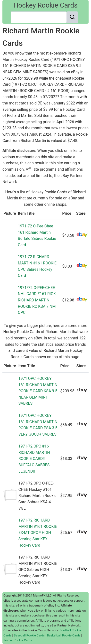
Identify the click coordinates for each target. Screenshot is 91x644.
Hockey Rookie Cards (45, 5)
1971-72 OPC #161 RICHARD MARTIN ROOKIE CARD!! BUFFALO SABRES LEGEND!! (35, 459)
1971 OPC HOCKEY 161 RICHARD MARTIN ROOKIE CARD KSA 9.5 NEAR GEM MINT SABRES (38, 391)
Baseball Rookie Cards (29, 635)
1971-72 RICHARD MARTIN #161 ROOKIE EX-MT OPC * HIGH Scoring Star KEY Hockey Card (38, 533)
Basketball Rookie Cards (64, 635)
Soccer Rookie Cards (18, 640)
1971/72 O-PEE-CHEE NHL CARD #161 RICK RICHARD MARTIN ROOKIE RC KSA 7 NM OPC (37, 300)
